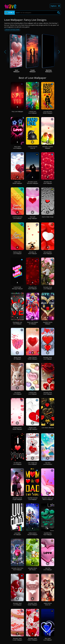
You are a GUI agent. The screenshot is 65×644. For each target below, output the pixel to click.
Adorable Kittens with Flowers (33, 569)
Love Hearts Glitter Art (48, 428)
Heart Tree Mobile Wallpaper (17, 183)
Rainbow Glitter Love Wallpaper (17, 253)
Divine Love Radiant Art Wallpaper (33, 323)
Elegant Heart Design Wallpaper (33, 428)
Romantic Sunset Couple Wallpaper (17, 499)
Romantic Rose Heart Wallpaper (48, 393)
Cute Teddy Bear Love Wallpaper (33, 464)
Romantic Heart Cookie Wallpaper (17, 639)
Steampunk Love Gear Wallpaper (17, 323)
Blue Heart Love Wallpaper (48, 639)
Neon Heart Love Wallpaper (17, 147)
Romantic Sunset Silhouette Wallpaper (33, 183)
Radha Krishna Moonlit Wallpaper (32, 534)
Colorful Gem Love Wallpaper (32, 112)
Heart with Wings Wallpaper (33, 218)
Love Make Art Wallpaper (17, 534)
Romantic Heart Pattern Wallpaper (32, 639)
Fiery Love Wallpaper (17, 111)
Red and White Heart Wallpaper (48, 253)
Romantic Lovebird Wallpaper (48, 147)
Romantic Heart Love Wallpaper (48, 358)
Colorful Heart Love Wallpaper (32, 393)
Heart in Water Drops (48, 217)
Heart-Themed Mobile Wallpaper (32, 358)
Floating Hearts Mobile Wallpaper (17, 428)
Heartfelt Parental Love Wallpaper (33, 499)
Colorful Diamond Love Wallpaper (17, 218)
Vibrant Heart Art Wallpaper (17, 358)
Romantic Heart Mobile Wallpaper (32, 604)
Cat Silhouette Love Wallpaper (17, 464)
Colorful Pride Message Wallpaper (17, 288)
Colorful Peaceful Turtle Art (33, 147)
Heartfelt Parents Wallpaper (48, 323)
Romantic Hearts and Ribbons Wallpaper (48, 499)
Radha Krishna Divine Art (48, 604)
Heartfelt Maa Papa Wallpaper (48, 534)
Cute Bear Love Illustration (48, 464)
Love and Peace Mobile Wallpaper (48, 112)
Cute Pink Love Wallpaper (48, 569)
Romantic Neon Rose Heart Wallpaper (17, 569)
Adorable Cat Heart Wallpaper (32, 253)
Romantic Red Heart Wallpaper (48, 183)
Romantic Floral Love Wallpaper (48, 288)
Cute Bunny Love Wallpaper (17, 393)
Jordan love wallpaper (12, 30)
